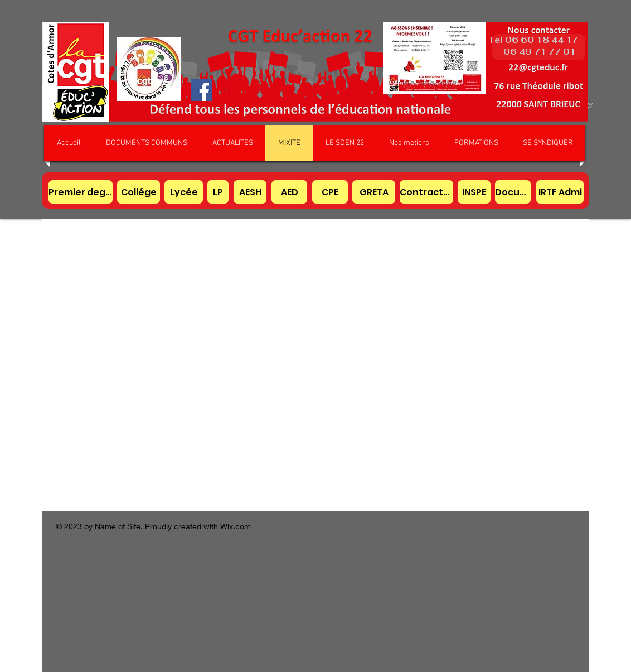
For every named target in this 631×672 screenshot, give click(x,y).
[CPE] (330, 192)
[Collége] (139, 192)
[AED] (289, 192)
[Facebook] (202, 90)
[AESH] (250, 192)
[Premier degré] (81, 192)
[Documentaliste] (513, 192)
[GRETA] (374, 192)
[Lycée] (184, 192)
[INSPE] (474, 192)
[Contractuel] (426, 192)
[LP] (218, 192)
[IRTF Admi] (560, 192)
